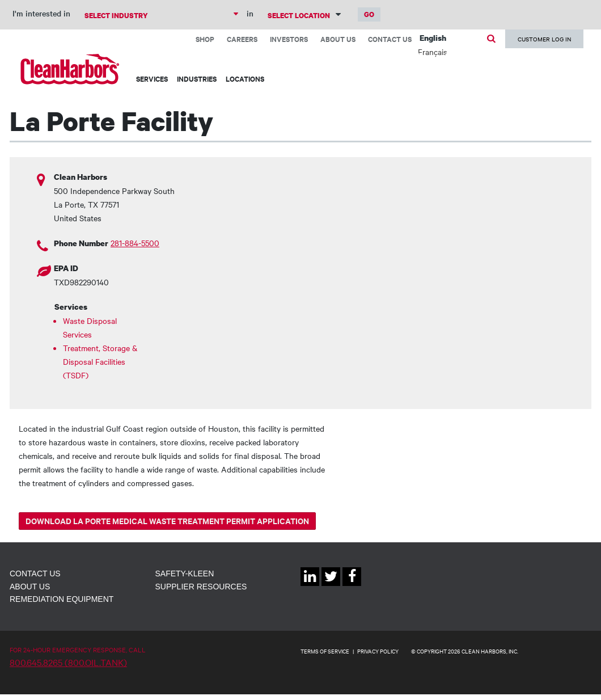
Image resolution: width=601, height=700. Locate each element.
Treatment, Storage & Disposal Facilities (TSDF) (100, 361)
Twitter (331, 586)
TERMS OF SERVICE (325, 651)
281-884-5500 (135, 243)
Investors (289, 39)
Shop (205, 39)
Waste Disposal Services (90, 327)
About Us (338, 39)
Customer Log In (544, 39)
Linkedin (310, 586)
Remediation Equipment (62, 599)
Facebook (352, 586)
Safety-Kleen (185, 574)
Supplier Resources (201, 587)
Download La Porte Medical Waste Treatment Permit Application (167, 520)
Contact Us (390, 39)
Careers (242, 39)
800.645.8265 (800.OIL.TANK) (68, 662)
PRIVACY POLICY (378, 651)
